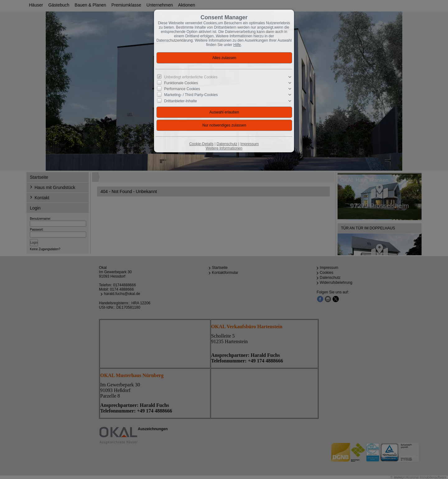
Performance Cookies (182, 89)
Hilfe (237, 45)
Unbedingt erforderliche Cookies (191, 77)
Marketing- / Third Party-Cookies (191, 95)
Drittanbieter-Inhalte (181, 101)
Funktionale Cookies (181, 83)
